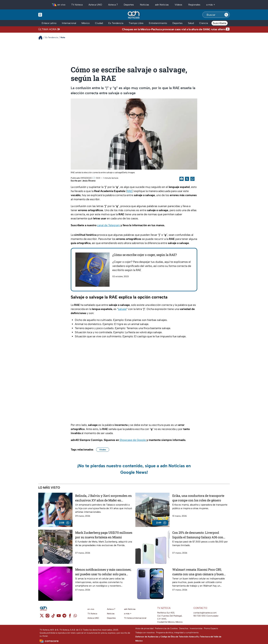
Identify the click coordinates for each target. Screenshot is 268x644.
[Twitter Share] (187, 179)
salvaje (122, 309)
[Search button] (226, 15)
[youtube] (59, 617)
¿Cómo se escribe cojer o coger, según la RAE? (145, 255)
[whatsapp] (75, 616)
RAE (130, 191)
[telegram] (64, 617)
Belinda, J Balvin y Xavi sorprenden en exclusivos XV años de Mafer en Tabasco (103, 498)
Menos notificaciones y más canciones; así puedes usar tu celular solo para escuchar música (103, 572)
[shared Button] (192, 179)
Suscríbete (220, 23)
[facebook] (70, 617)
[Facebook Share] (182, 179)
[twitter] (42, 617)
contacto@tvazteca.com (205, 613)
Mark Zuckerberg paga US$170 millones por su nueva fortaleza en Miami (104, 535)
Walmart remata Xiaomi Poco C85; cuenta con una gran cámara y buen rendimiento (198, 572)
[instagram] (47, 617)
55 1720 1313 (199, 616)
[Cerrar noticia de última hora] (228, 29)
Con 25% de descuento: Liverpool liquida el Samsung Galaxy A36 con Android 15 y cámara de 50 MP (198, 535)
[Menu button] (52, 15)
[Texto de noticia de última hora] (143, 29)
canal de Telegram (109, 225)
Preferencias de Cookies (166, 628)
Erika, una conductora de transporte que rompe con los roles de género (198, 498)
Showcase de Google (133, 440)
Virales (103, 450)
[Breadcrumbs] (42, 38)
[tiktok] (53, 617)
